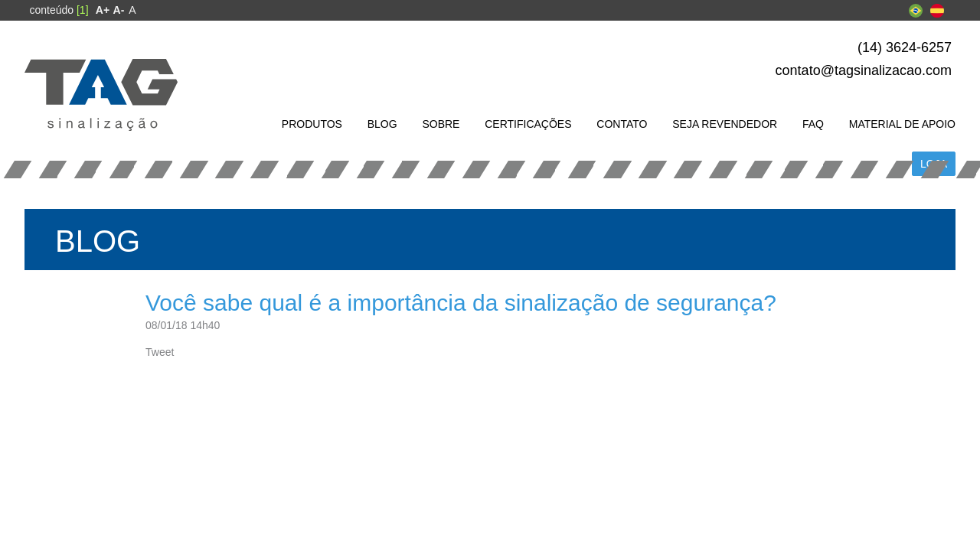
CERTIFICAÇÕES (528, 124)
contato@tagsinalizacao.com (864, 70)
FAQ (813, 124)
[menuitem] (103, 10)
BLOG (382, 124)
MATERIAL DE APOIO (902, 124)
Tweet (160, 352)
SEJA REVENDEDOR (725, 124)
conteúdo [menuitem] (59, 10)
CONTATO (622, 124)
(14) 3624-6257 (905, 47)
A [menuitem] (132, 10)
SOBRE (441, 124)
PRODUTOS (312, 124)
